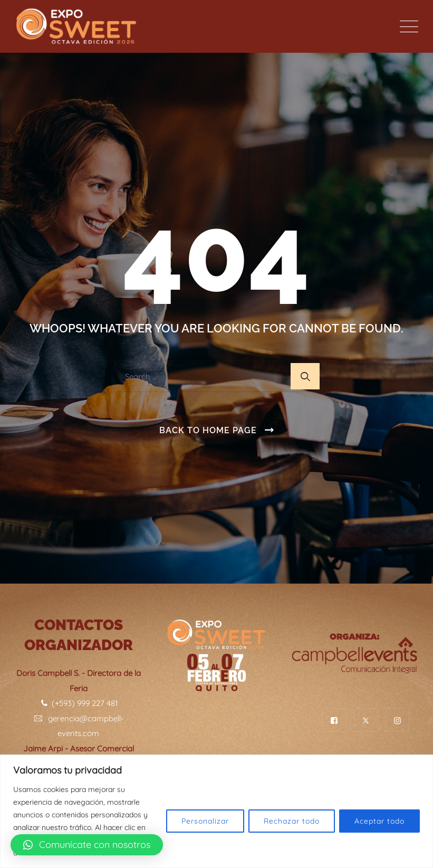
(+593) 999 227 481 (78, 703)
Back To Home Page (208, 430)
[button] (87, 845)
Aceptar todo (379, 821)
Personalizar (205, 821)
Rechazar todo (292, 821)
